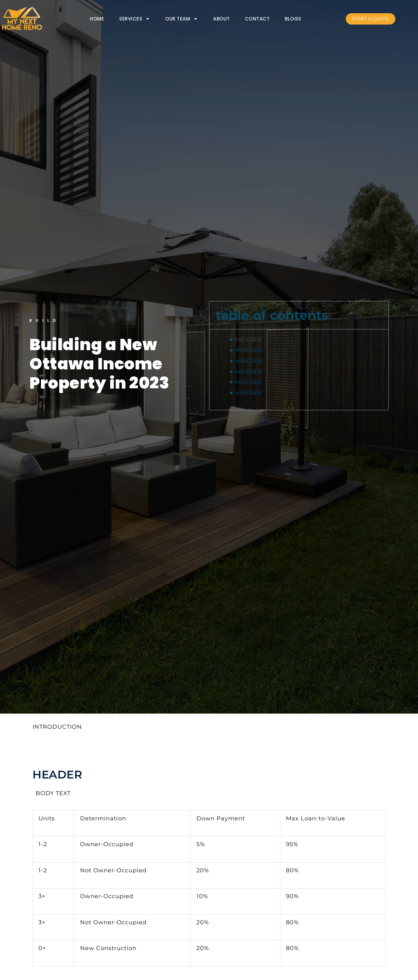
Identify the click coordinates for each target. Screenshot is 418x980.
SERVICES (135, 19)
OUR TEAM (182, 19)
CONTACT (257, 19)
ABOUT (221, 19)
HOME (97, 19)
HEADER (249, 339)
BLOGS (293, 19)
